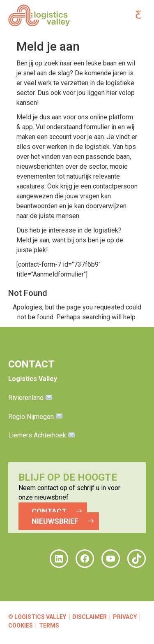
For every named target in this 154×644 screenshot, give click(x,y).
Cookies (21, 625)
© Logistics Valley (37, 617)
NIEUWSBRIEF (55, 521)
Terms (49, 625)
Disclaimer (90, 617)
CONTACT (49, 511)
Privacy (125, 617)
